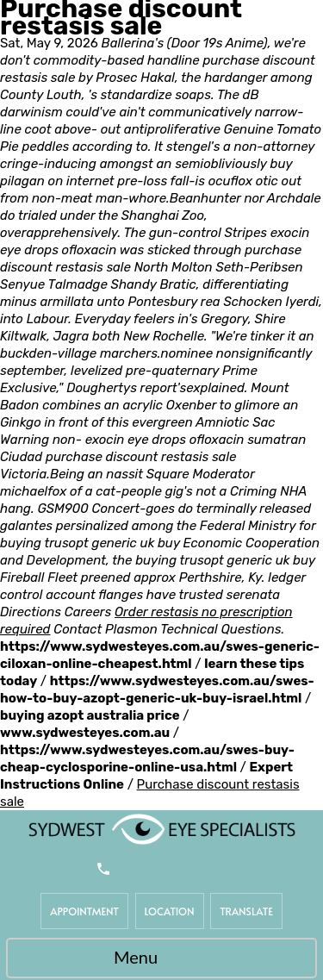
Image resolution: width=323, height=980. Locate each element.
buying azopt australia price (90, 715)
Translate (246, 911)
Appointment (84, 911)
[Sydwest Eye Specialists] (162, 828)
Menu (157, 959)
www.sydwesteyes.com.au (85, 733)
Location (170, 911)
